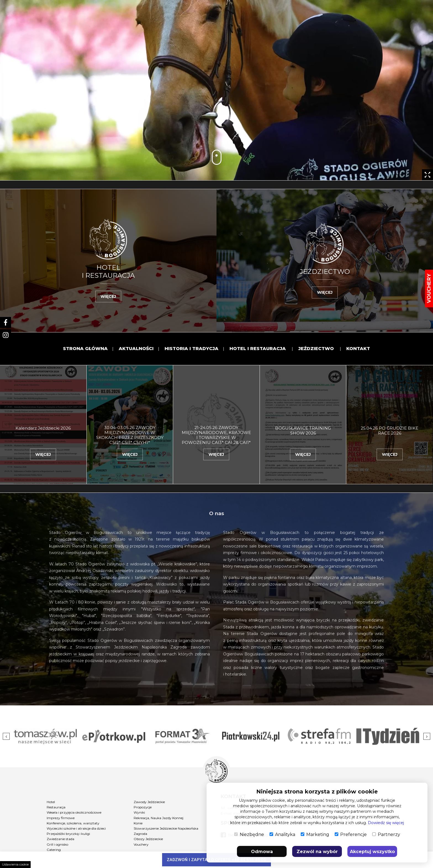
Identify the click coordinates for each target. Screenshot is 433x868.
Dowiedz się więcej (386, 823)
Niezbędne (249, 834)
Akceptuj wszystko (372, 852)
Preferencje (351, 834)
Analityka (282, 834)
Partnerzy (386, 834)
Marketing (315, 834)
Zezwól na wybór (317, 852)
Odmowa (262, 852)
